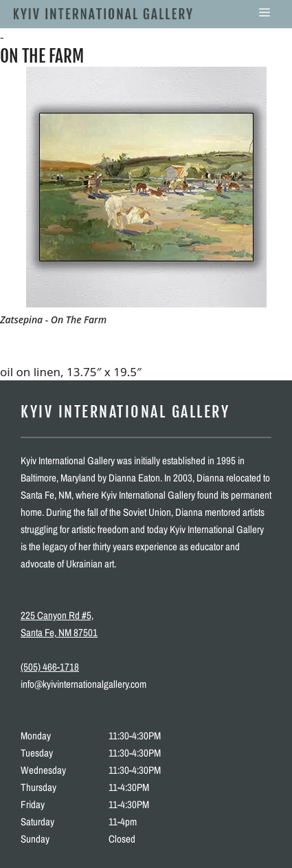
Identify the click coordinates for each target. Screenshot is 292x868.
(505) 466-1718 (50, 667)
